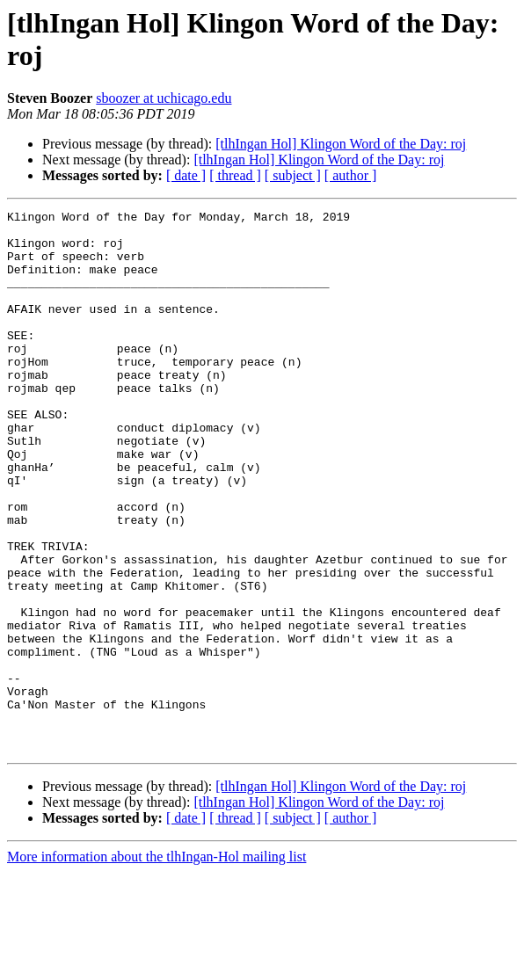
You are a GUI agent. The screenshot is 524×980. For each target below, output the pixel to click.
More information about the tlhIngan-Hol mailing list (156, 965)
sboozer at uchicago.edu (164, 98)
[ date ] (186, 175)
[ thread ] (235, 175)
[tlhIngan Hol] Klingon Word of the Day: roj (341, 144)
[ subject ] (293, 175)
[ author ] (351, 175)
